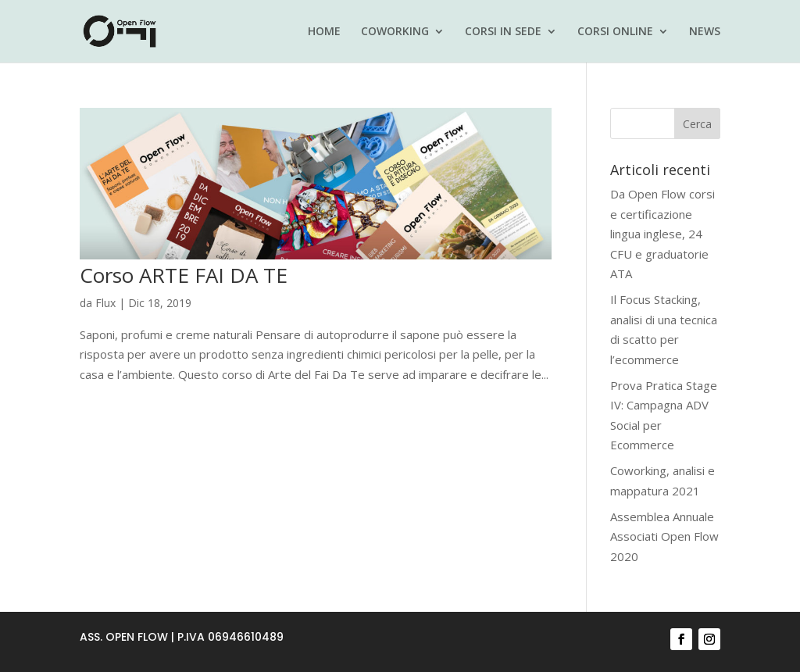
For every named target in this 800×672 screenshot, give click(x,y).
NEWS (705, 32)
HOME (324, 32)
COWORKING (395, 32)
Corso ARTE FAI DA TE (184, 275)
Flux (105, 303)
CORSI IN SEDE (503, 32)
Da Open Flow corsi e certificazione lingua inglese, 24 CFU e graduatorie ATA (662, 234)
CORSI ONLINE (615, 32)
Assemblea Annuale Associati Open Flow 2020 (664, 536)
